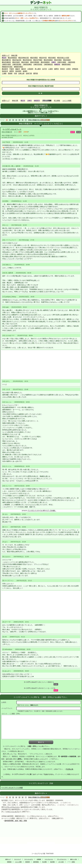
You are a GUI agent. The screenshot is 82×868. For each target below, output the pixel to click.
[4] (16, 120)
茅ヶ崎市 (38, 69)
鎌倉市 (18, 69)
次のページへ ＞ (41, 116)
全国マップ (6, 55)
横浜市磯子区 (6, 60)
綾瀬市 (25, 71)
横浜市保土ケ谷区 (63, 58)
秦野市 (56, 69)
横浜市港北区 (27, 60)
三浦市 (51, 69)
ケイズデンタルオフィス (12, 129)
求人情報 (57, 101)
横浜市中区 (43, 58)
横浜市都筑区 (45, 62)
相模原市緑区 (66, 64)
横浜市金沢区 (17, 60)
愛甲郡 (36, 73)
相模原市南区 (18, 67)
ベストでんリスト (49, 859)
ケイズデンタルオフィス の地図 (12, 788)
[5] (19, 120)
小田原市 (30, 69)
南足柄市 (18, 71)
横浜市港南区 (48, 60)
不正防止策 (69, 769)
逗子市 (45, 69)
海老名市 (5, 71)
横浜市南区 (52, 58)
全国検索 (39, 859)
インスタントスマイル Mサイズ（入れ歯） (42, 510)
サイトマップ (18, 859)
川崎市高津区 (17, 64)
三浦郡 (4, 73)
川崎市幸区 (71, 62)
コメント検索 (67, 101)
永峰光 (73, 862)
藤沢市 (24, 69)
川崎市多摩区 (27, 64)
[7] (26, 120)
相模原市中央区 (7, 67)
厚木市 (62, 69)
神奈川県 (14, 55)
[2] (10, 120)
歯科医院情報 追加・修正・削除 (16, 821)
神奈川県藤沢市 (7, 132)
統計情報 (52, 862)
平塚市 (12, 69)
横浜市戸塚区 (38, 60)
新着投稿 (9, 862)
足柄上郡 (21, 73)
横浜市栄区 (16, 62)
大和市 (68, 69)
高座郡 (10, 73)
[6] (23, 120)
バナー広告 (61, 862)
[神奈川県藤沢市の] (39, 120)
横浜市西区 (34, 58)
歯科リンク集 (73, 859)
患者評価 (27, 862)
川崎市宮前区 (38, 64)
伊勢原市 (75, 69)
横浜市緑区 (67, 60)
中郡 (15, 73)
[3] (13, 120)
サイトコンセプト (13, 812)
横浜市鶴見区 (12, 58)
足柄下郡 (29, 73)
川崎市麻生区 (48, 64)
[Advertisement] (41, 37)
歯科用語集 (36, 862)
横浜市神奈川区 (24, 58)
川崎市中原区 (6, 64)
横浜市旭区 (58, 60)
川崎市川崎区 (62, 62)
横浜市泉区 (25, 62)
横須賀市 (5, 69)
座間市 (12, 71)
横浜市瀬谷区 (6, 62)
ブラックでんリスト (13, 807)
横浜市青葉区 (35, 62)
